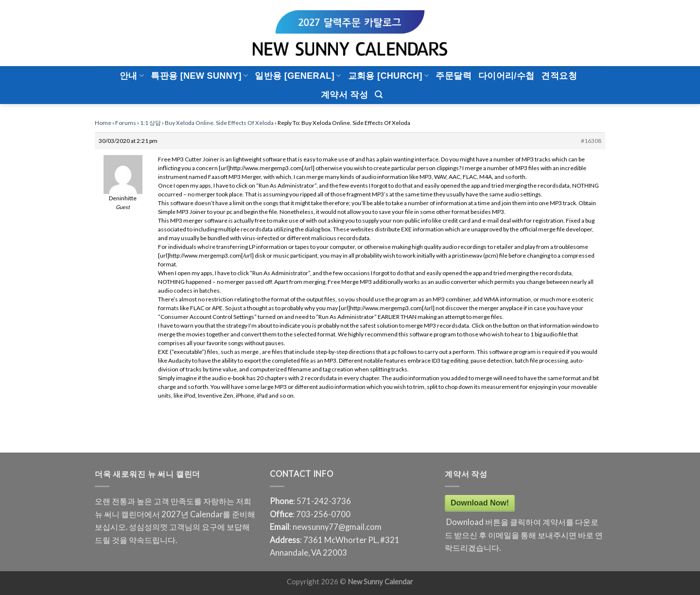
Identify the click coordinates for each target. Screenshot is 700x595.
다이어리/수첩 (507, 76)
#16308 (591, 141)
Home (103, 123)
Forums (126, 123)
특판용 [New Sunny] (199, 76)
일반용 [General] (298, 76)
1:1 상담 (150, 123)
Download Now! (480, 503)
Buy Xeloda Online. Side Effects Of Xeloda (219, 123)
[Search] (379, 95)
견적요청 (559, 76)
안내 (132, 76)
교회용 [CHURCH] (389, 76)
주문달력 (453, 76)
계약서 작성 (344, 95)
